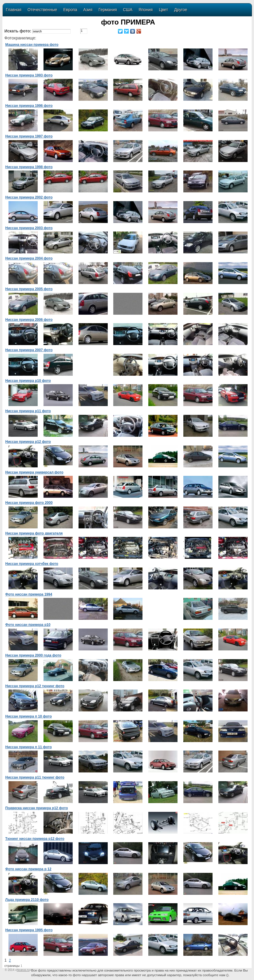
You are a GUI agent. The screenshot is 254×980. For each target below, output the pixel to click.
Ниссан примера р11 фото (28, 411)
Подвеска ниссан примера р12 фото (37, 808)
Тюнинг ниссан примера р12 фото (35, 839)
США (128, 10)
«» (23, 970)
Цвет (163, 10)
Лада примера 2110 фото (27, 900)
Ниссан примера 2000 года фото (33, 655)
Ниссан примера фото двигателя (34, 533)
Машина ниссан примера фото (32, 45)
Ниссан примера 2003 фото (29, 228)
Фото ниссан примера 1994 (29, 594)
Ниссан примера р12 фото (28, 442)
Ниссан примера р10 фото (28, 381)
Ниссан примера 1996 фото (29, 106)
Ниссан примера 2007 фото (29, 350)
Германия (108, 10)
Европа (70, 10)
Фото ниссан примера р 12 (28, 869)
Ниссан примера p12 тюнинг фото (35, 686)
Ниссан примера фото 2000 (29, 503)
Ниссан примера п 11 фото (28, 747)
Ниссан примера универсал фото (34, 472)
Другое (181, 10)
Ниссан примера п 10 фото (28, 716)
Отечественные (42, 10)
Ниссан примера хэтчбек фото (32, 564)
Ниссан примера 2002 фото (29, 197)
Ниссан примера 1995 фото (29, 930)
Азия (88, 10)
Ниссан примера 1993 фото (29, 75)
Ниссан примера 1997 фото (29, 136)
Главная (14, 10)
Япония (146, 10)
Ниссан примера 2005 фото (29, 289)
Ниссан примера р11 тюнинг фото (35, 777)
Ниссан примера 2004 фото (29, 258)
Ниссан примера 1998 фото (29, 167)
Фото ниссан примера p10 (28, 625)
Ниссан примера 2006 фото (29, 320)
